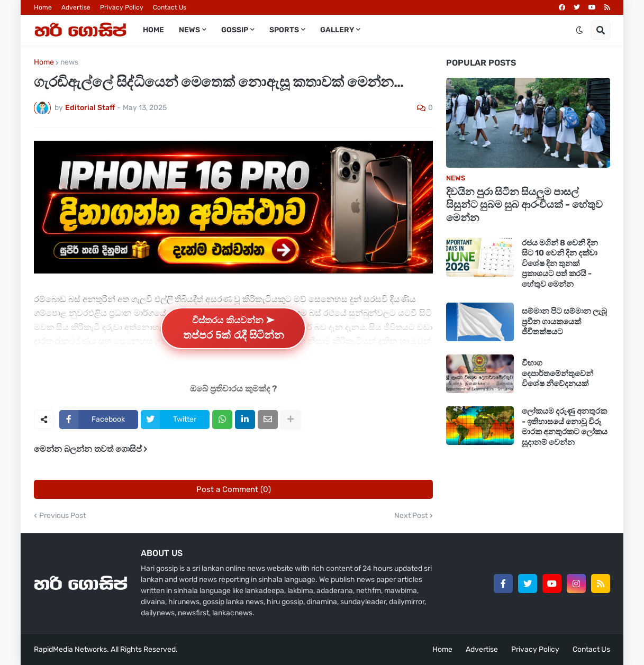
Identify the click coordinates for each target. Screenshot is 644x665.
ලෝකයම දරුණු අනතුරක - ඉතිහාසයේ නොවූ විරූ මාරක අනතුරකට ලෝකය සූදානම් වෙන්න (565, 427)
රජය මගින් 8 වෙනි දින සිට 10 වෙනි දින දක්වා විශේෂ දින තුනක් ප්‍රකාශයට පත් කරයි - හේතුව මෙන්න (560, 263)
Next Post (411, 516)
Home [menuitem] (153, 30)
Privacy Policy (122, 7)
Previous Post (62, 516)
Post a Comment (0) (234, 489)
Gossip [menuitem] (235, 30)
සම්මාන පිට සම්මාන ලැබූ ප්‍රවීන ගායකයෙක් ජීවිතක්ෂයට (564, 321)
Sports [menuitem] (284, 30)
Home (43, 7)
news (69, 62)
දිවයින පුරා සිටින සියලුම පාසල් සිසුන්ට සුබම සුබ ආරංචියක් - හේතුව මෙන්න (524, 205)
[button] (579, 30)
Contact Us (170, 7)
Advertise (76, 7)
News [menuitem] (189, 30)
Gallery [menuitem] (337, 30)
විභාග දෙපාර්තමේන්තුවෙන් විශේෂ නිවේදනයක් (557, 373)
